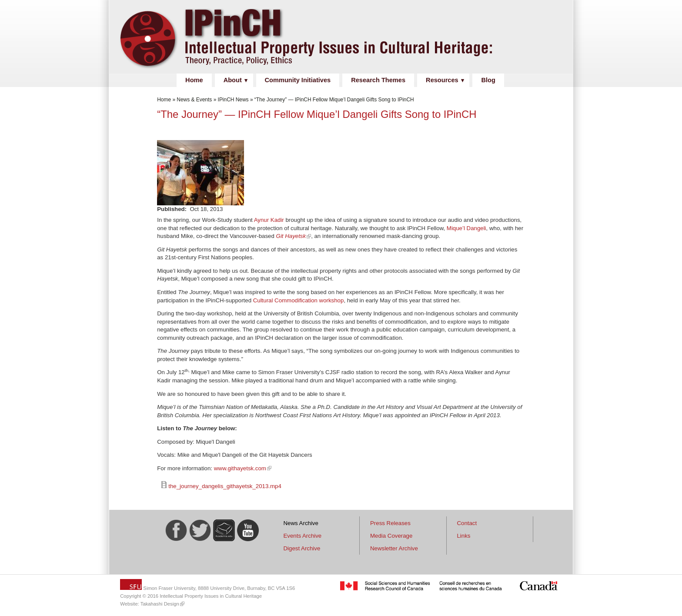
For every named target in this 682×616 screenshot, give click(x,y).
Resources (442, 80)
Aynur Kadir (269, 220)
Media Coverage (391, 536)
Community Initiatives (298, 80)
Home (194, 80)
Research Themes (378, 80)
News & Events (194, 100)
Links (463, 536)
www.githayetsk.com (240, 468)
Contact (467, 523)
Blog (488, 80)
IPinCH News (233, 100)
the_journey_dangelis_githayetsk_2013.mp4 (225, 486)
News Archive (301, 523)
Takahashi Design (160, 604)
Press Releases (390, 523)
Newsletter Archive (394, 548)
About (233, 80)
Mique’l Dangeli (466, 228)
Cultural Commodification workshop (299, 300)
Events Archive (303, 536)
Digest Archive (302, 548)
